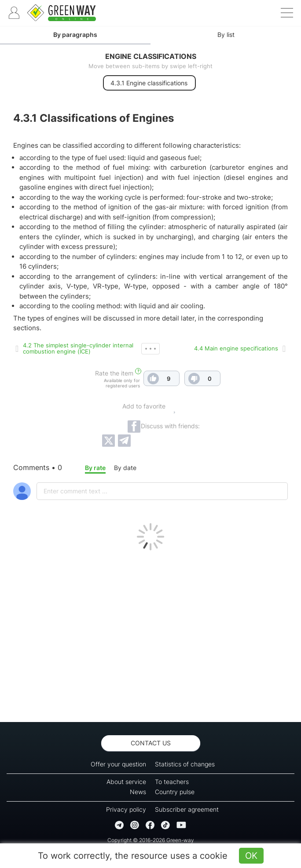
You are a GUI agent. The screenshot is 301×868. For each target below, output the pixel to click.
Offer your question (118, 764)
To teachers (172, 782)
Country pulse (175, 792)
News (138, 792)
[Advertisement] (150, 634)
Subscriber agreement (187, 809)
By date (125, 468)
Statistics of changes (185, 764)
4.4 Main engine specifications (236, 348)
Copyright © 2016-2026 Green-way (151, 840)
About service (126, 782)
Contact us (151, 743)
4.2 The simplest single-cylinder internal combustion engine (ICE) (78, 348)
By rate (95, 468)
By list (226, 35)
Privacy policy (126, 809)
